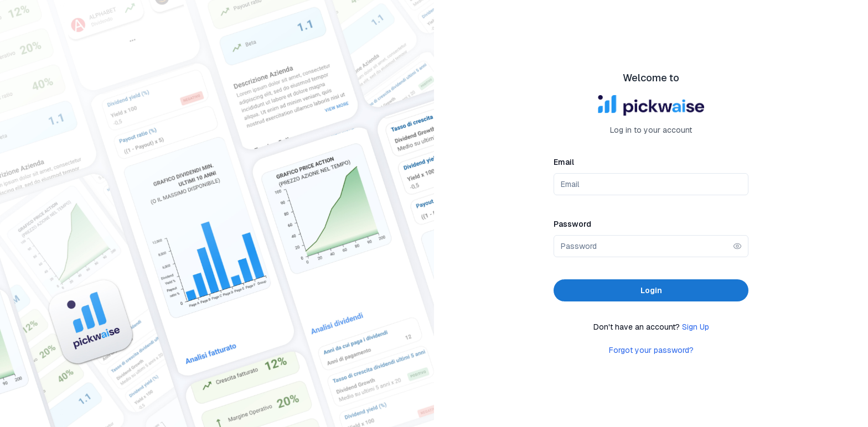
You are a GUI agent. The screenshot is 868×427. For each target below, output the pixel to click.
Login (651, 290)
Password (572, 224)
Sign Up (696, 327)
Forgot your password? (651, 350)
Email (564, 162)
